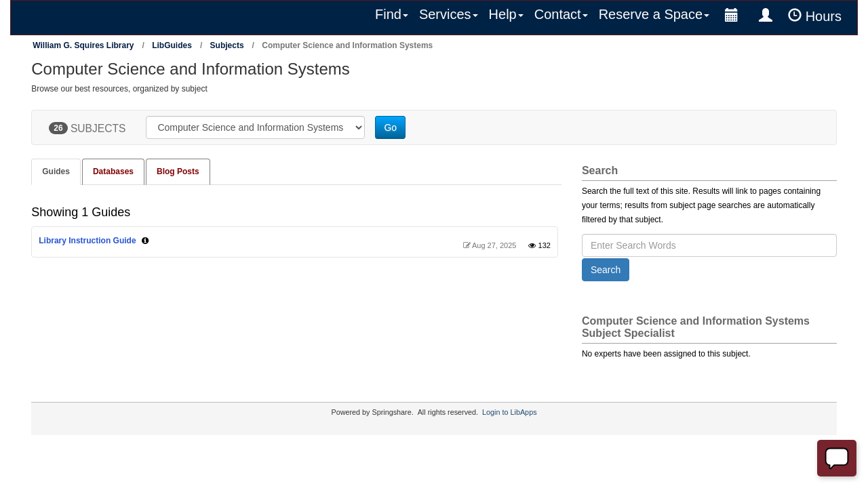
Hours (815, 16)
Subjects (227, 45)
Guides (56, 171)
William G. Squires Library (83, 45)
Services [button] (449, 14)
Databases (113, 171)
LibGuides (172, 45)
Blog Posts (178, 171)
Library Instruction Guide (87, 241)
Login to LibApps (509, 412)
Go (390, 127)
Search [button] (606, 270)
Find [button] (392, 14)
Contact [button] (561, 14)
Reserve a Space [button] (654, 14)
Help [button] (506, 14)
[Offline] (837, 458)
